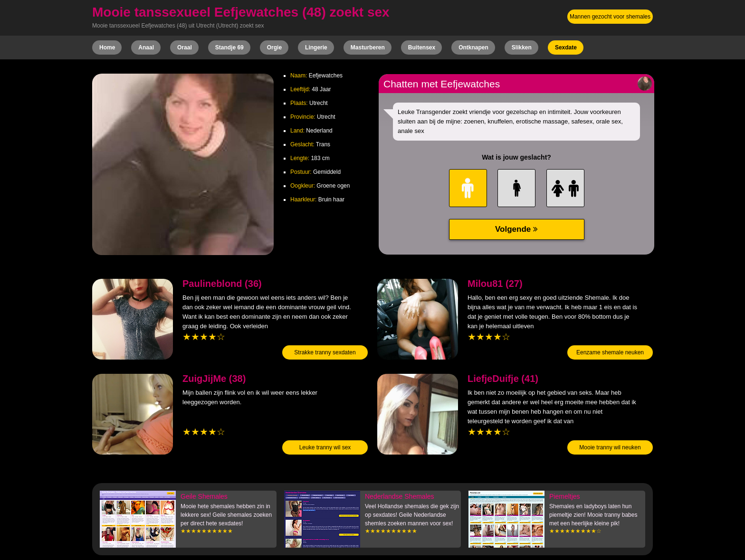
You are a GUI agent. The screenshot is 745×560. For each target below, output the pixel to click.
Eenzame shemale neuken (610, 352)
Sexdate (566, 47)
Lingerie (316, 47)
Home (107, 47)
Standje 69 (229, 47)
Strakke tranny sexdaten (325, 352)
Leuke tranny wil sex (325, 447)
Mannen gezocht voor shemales (610, 17)
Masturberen (368, 47)
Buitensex (422, 47)
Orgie (274, 47)
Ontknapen (473, 47)
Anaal (146, 47)
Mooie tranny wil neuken (610, 447)
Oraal (185, 47)
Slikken (522, 47)
